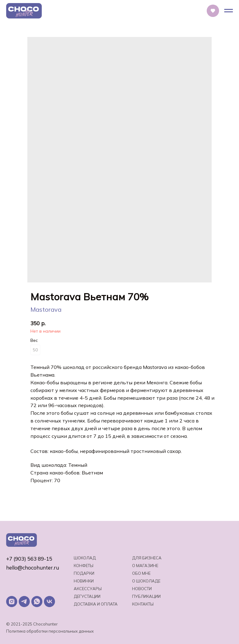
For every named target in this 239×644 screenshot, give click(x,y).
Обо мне (141, 573)
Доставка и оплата (96, 604)
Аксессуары (88, 589)
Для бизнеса (147, 558)
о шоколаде (146, 581)
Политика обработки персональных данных (50, 631)
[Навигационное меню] (229, 11)
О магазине (145, 566)
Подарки (84, 573)
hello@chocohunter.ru (33, 568)
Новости (142, 589)
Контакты (143, 604)
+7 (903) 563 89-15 (29, 559)
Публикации (146, 596)
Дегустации (87, 596)
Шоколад (85, 558)
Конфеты (84, 566)
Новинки (84, 581)
